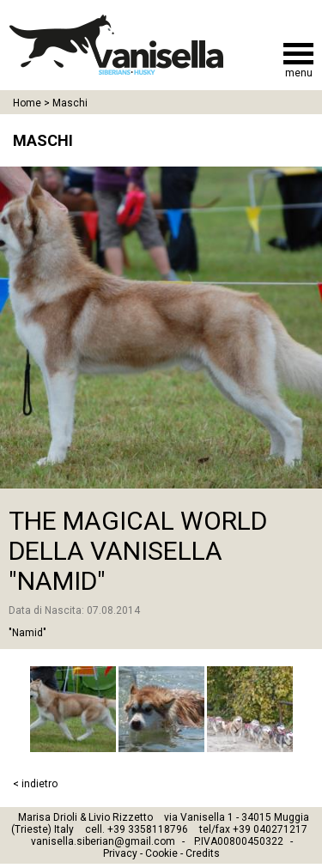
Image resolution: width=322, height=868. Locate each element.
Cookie (161, 853)
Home (27, 103)
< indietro (35, 784)
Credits (203, 853)
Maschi (70, 103)
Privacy (120, 853)
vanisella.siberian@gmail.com (103, 841)
